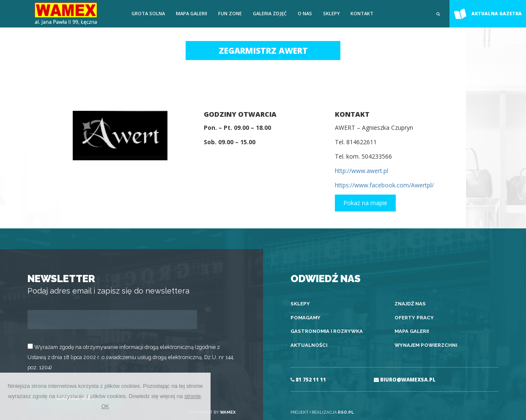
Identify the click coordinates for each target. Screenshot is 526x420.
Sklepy (331, 13)
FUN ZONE (230, 13)
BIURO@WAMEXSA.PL (405, 380)
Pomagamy (305, 318)
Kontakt (362, 13)
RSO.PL (346, 412)
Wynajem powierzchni (426, 345)
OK (105, 406)
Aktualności (309, 345)
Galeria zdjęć (270, 13)
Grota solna (148, 13)
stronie (193, 396)
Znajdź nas (410, 304)
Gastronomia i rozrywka (327, 331)
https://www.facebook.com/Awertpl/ (384, 185)
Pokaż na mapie (365, 203)
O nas (305, 13)
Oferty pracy (414, 318)
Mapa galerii (192, 13)
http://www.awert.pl (362, 171)
